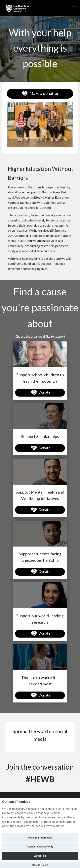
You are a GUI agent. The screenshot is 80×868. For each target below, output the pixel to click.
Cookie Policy (40, 865)
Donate (40, 393)
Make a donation (40, 94)
